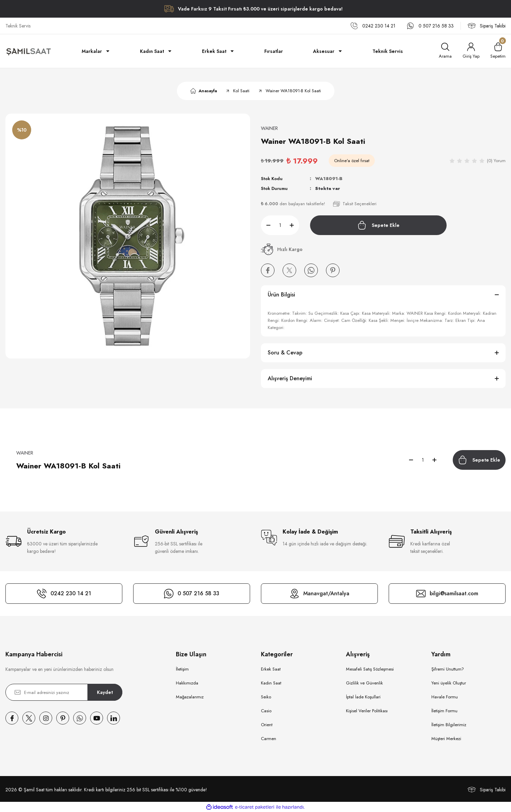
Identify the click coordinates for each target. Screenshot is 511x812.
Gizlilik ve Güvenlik (364, 683)
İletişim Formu (444, 711)
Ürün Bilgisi (281, 295)
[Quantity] (280, 225)
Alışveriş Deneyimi (290, 378)
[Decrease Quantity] (266, 225)
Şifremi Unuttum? (448, 669)
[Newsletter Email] (64, 692)
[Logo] (28, 51)
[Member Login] (471, 51)
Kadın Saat (271, 683)
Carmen (269, 739)
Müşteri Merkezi (446, 739)
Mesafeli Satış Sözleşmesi (370, 669)
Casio (266, 711)
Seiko (266, 697)
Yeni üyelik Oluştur (449, 683)
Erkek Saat (271, 669)
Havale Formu (445, 697)
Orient (267, 725)
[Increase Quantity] (294, 225)
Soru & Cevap (285, 353)
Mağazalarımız (190, 697)
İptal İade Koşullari (363, 697)
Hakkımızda (187, 683)
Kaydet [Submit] (105, 692)
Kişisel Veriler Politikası (367, 711)
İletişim (182, 669)
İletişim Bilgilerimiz (449, 725)
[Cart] (498, 51)
